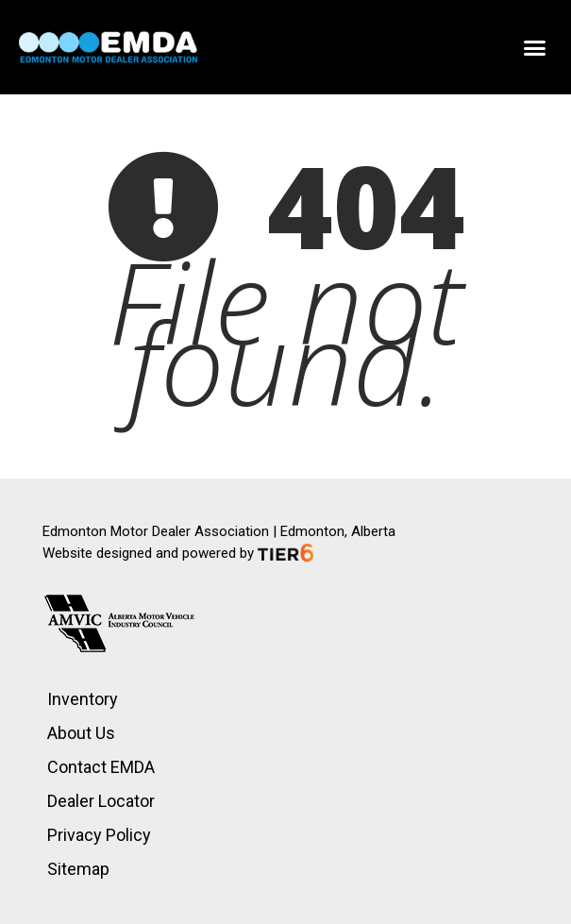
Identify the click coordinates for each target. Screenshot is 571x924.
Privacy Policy (99, 835)
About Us (81, 733)
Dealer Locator (101, 801)
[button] (535, 47)
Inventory (83, 699)
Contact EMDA (101, 767)
